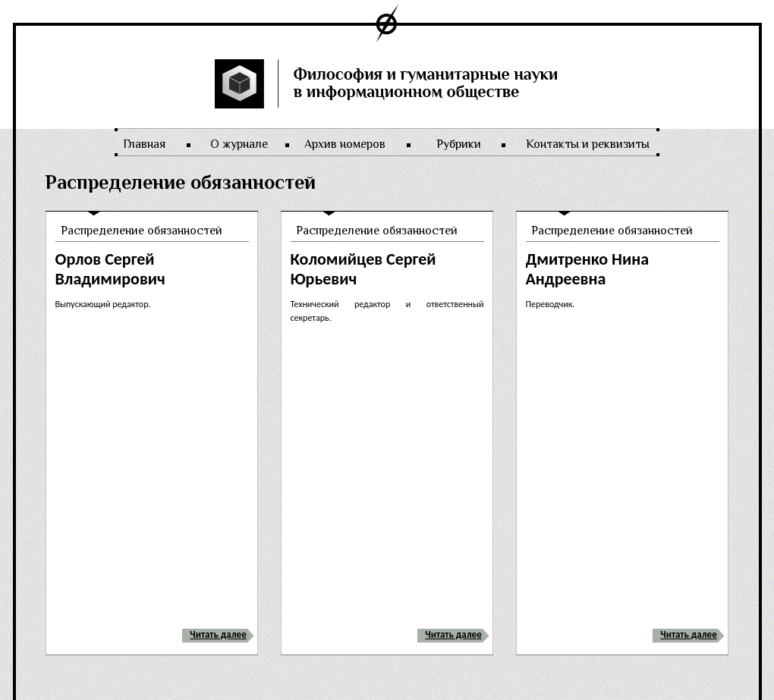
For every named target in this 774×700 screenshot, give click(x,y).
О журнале (239, 144)
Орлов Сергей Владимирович (110, 269)
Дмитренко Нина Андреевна (588, 269)
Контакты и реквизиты (588, 144)
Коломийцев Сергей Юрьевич (363, 269)
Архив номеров (345, 144)
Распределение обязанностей (142, 231)
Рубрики (459, 144)
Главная (144, 144)
